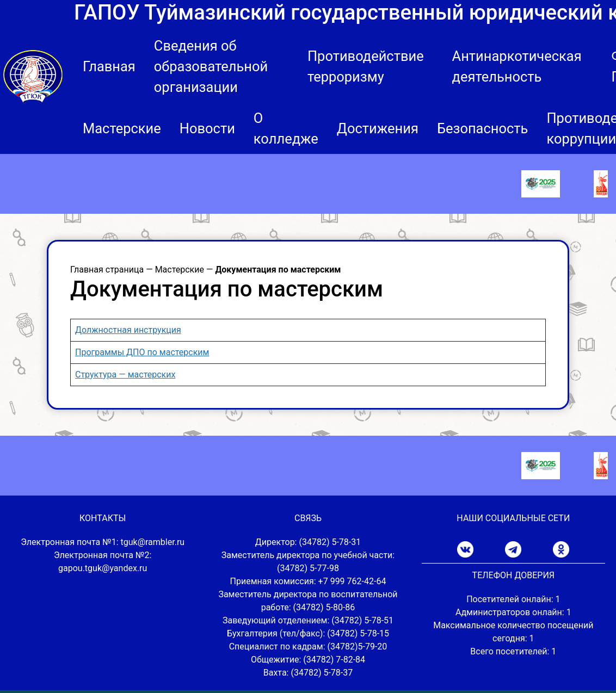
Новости (207, 128)
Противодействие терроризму (366, 66)
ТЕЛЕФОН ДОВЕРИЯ (513, 575)
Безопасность (483, 128)
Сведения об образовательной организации (211, 66)
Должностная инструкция (128, 330)
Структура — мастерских (125, 375)
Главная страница (107, 270)
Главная (109, 66)
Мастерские (122, 128)
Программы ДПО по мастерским (142, 352)
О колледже (286, 128)
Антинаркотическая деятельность (517, 66)
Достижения (378, 128)
